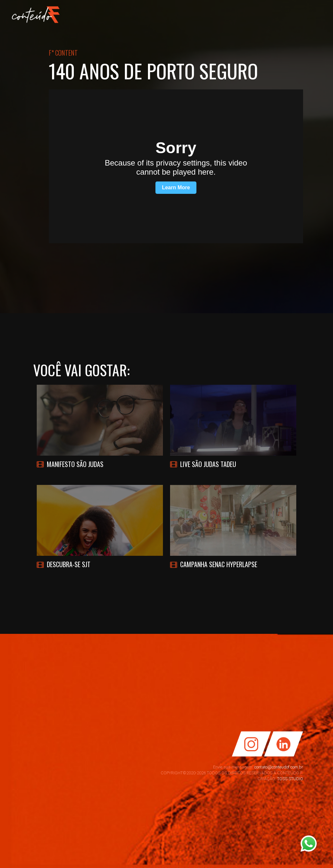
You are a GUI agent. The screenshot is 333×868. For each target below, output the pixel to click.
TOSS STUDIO (290, 779)
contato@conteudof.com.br (279, 767)
